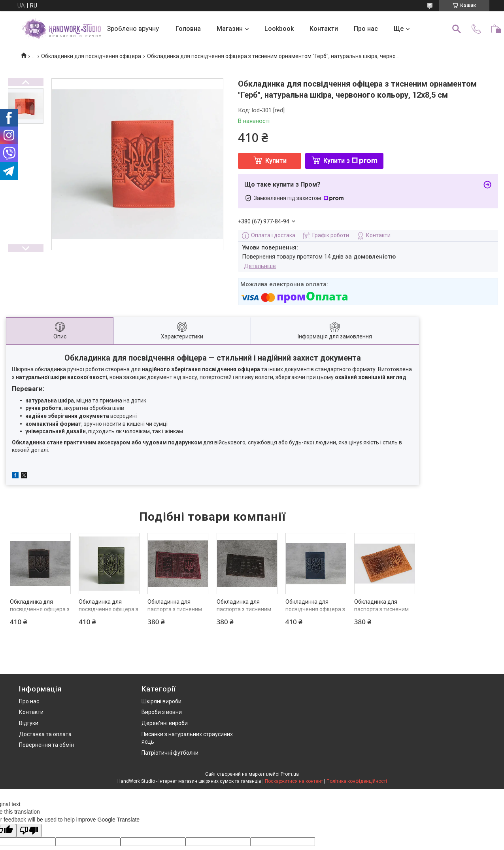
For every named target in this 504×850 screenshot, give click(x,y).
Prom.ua (290, 774)
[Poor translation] (29, 831)
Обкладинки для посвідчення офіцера (91, 56)
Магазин (230, 29)
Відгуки (29, 723)
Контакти (324, 29)
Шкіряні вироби (161, 701)
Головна (188, 29)
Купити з (350, 161)
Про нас (366, 29)
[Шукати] (457, 29)
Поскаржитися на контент (294, 781)
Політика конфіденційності (357, 781)
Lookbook (279, 29)
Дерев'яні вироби (165, 723)
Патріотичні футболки (170, 753)
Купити (276, 161)
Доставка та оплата (45, 734)
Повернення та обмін (46, 745)
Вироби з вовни (162, 712)
